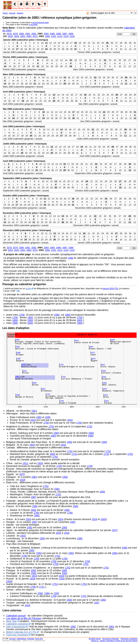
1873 (115, 530)
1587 (34, 522)
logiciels (31, 639)
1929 (40, 463)
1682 (33, 510)
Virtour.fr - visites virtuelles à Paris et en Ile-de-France (114, 641)
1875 (22, 474)
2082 (34, 34)
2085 (52, 34)
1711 (42, 587)
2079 (15, 34)
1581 (111, 627)
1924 (28, 519)
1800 (30, 317)
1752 (51, 426)
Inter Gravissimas (16, 627)
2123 (66, 36)
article (28, 289)
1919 (34, 576)
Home (5, 13)
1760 (37, 513)
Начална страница (129, 639)
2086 (58, 34)
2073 (35, 36)
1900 (30, 320)
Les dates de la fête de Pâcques (24, 618)
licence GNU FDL (110, 289)
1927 (97, 603)
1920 (103, 519)
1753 (55, 584)
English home (95, 639)
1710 (74, 454)
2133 (72, 36)
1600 (68, 315)
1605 (52, 454)
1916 (32, 445)
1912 (34, 411)
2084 (46, 34)
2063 (29, 36)
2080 (21, 34)
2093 (47, 36)
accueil (12, 639)
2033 (10, 36)
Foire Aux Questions (17, 635)
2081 (28, 34)
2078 (9, 34)
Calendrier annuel (16, 616)
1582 (71, 258)
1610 (33, 420)
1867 (34, 497)
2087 (65, 34)
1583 (39, 417)
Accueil (12, 13)
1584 (115, 553)
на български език (40, 22)
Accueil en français (111, 639)
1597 (57, 593)
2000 (30, 323)
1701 (58, 556)
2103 (54, 36)
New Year (11, 621)
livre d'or (39, 639)
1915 (58, 533)
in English (33, 24)
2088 (71, 34)
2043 (16, 36)
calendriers (21, 639)
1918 (23, 480)
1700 (22, 315)
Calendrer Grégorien (17, 624)
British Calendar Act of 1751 (21, 632)
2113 (60, 36)
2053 (23, 36)
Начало (20, 13)
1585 (48, 417)
